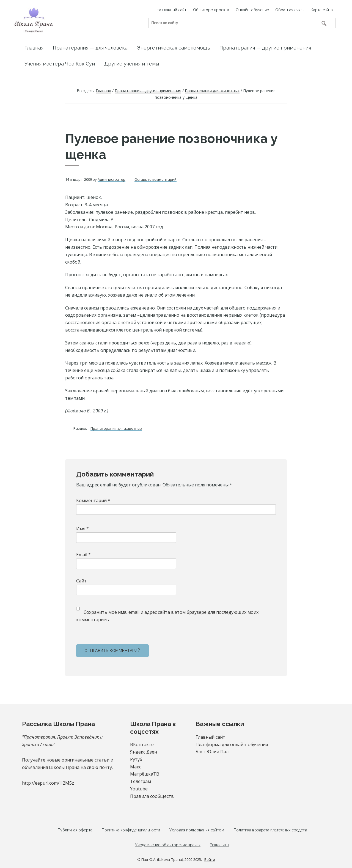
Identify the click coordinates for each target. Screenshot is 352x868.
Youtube (139, 789)
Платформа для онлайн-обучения (232, 744)
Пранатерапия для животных (116, 428)
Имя (82, 529)
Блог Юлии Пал (212, 752)
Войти (210, 860)
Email (83, 555)
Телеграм (141, 781)
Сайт (81, 581)
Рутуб (136, 759)
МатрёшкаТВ (145, 774)
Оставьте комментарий (156, 179)
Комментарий (93, 500)
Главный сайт (210, 737)
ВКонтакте (142, 744)
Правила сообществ (152, 796)
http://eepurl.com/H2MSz (48, 783)
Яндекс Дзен (144, 752)
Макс (136, 767)
